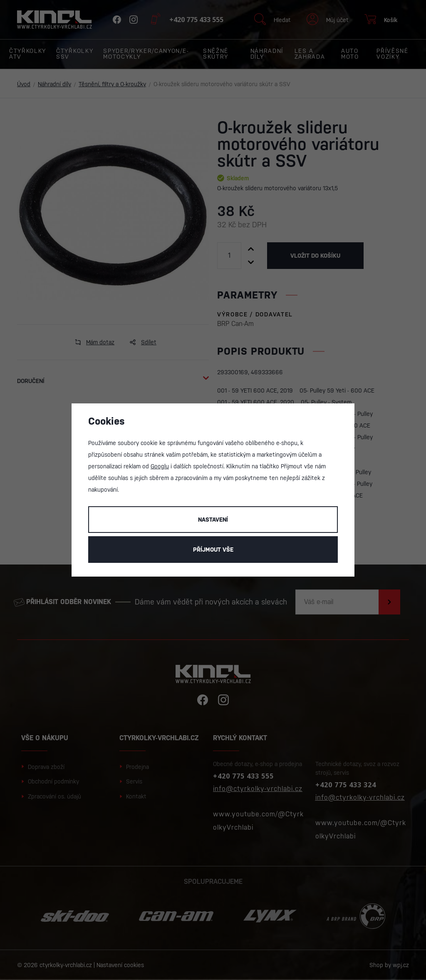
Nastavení (213, 520)
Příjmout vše (213, 550)
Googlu (160, 466)
